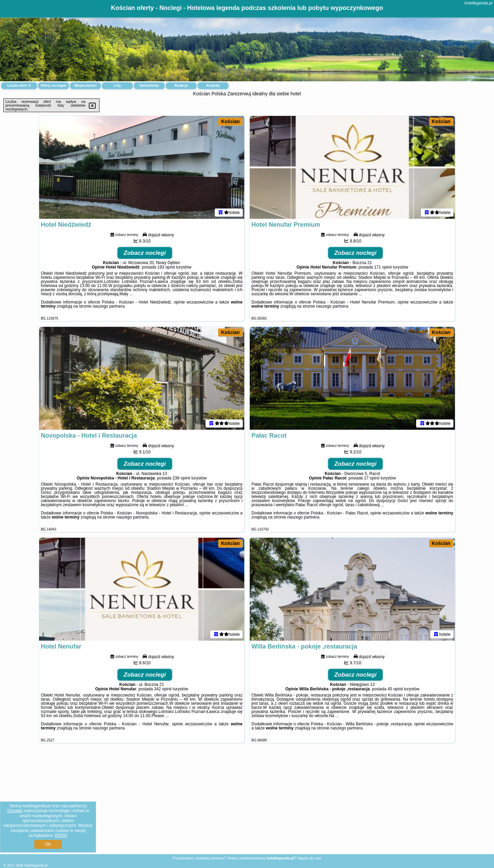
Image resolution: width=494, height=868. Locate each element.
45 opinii (395, 689)
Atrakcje (181, 86)
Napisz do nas (309, 858)
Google (15, 811)
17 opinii (372, 478)
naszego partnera (109, 306)
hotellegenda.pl (478, 3)
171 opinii (383, 267)
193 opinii (166, 267)
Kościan (230, 121)
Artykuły (213, 86)
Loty (117, 86)
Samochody (149, 86)
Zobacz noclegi (145, 253)
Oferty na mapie (54, 86)
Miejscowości (85, 86)
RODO (61, 835)
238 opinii (181, 478)
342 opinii (163, 689)
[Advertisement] (247, 804)
